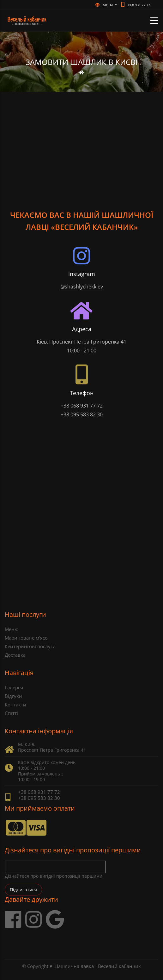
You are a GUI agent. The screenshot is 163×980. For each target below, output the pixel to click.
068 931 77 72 (139, 5)
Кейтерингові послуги (30, 646)
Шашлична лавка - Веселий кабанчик (97, 966)
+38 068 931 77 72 (82, 406)
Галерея (14, 687)
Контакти (15, 705)
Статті (11, 713)
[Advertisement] (81, 139)
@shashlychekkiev (82, 287)
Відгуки (13, 696)
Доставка (15, 655)
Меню (12, 629)
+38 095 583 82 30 (82, 414)
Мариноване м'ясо (26, 638)
